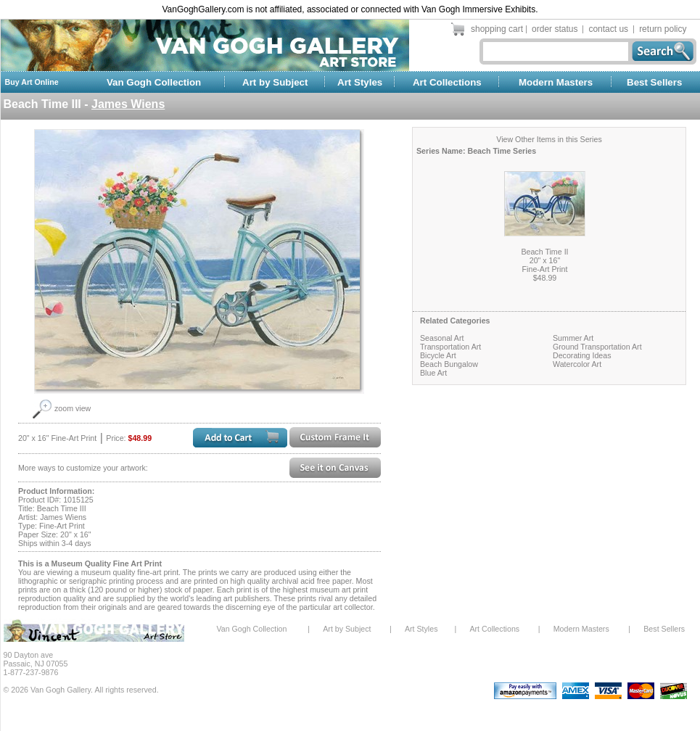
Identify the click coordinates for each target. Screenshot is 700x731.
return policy (663, 29)
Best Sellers (654, 82)
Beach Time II (544, 252)
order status (555, 29)
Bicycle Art (438, 355)
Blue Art (433, 373)
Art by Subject (275, 82)
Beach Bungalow (449, 364)
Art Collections (447, 82)
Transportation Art (450, 347)
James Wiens (128, 104)
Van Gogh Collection (154, 82)
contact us (608, 29)
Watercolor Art (577, 364)
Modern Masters (556, 82)
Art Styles (360, 82)
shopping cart (497, 29)
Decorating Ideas (582, 355)
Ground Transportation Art (597, 347)
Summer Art (573, 338)
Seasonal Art (442, 338)
